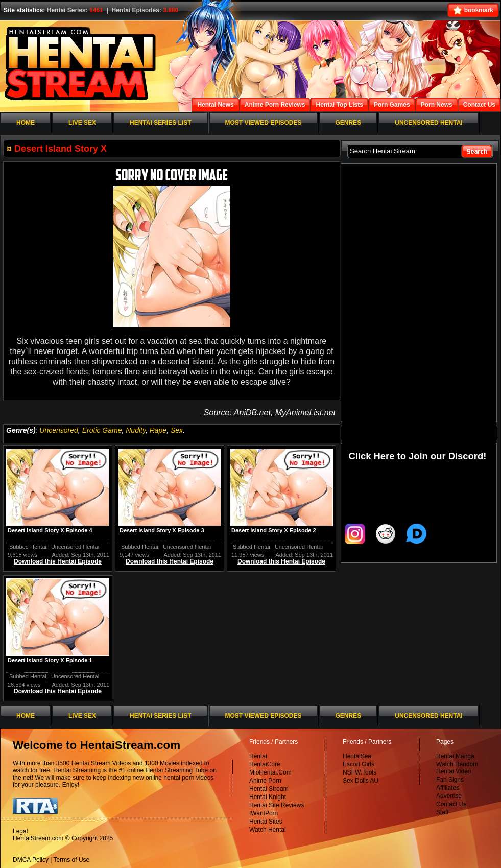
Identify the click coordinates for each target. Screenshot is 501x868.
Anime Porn (265, 781)
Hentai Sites (266, 822)
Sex (177, 430)
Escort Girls (359, 764)
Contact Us (451, 804)
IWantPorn (264, 813)
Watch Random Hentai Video (457, 768)
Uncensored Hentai (75, 547)
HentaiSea (357, 756)
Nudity (136, 430)
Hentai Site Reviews (277, 805)
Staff (442, 812)
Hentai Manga (455, 756)
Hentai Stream (269, 789)
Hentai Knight (268, 797)
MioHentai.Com (270, 772)
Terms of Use (72, 860)
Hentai (258, 756)
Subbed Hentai (28, 547)
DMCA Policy (31, 860)
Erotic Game (102, 430)
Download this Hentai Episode (58, 561)
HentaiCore (265, 764)
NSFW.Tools (360, 772)
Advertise (449, 796)
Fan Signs (450, 780)
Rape (158, 430)
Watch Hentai (268, 830)
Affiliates (448, 788)
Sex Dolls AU (361, 781)
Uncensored (59, 430)
